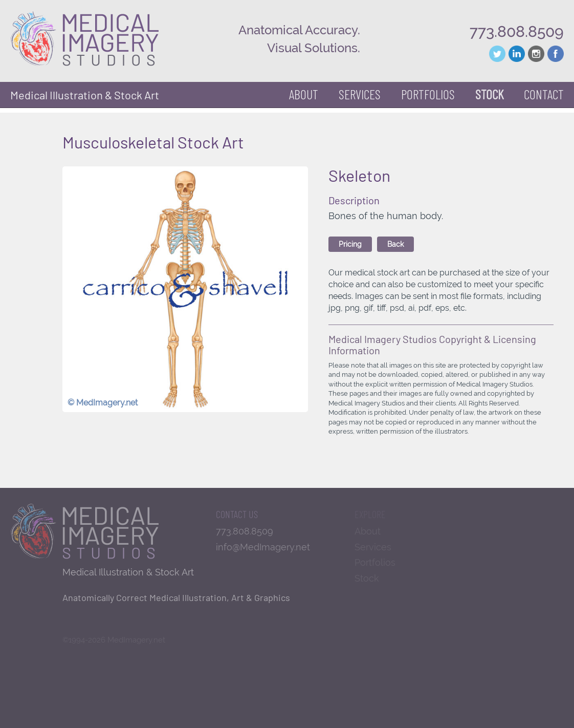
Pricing (350, 244)
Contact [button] (544, 94)
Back (395, 244)
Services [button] (360, 94)
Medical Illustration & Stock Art (85, 95)
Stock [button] (489, 94)
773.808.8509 (517, 31)
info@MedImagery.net (263, 547)
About (304, 94)
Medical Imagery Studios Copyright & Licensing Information (432, 345)
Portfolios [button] (428, 94)
